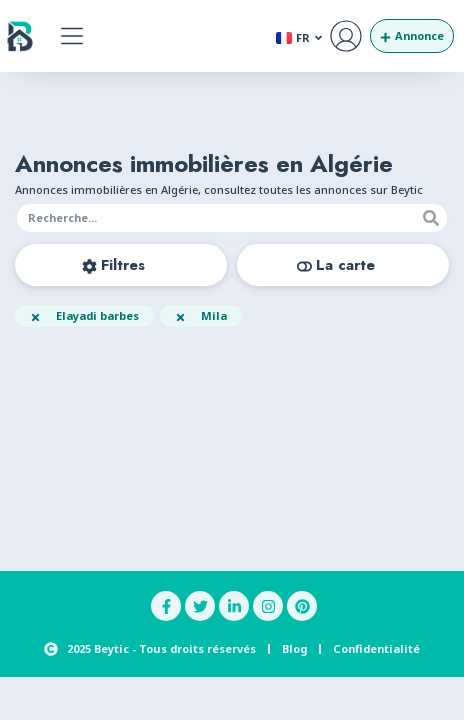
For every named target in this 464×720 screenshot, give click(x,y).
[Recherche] (431, 218)
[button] (72, 36)
